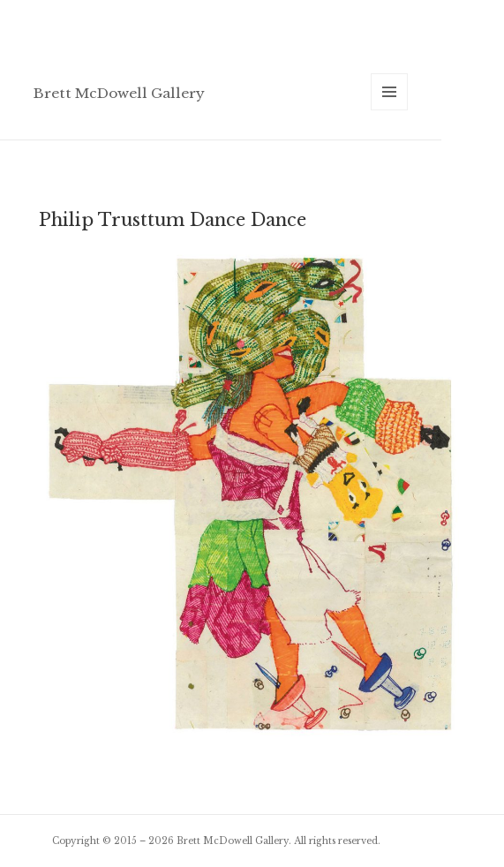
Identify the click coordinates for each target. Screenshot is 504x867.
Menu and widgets (390, 110)
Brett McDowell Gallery (119, 93)
